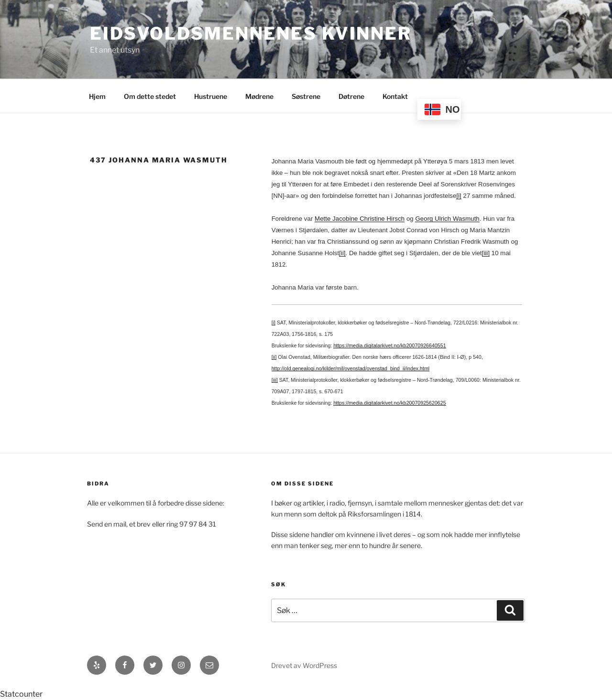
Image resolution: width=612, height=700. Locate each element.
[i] (459, 196)
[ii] (342, 253)
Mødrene (259, 96)
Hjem (97, 96)
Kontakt (395, 96)
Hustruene (211, 96)
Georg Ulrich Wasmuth (447, 219)
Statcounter (21, 694)
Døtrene (351, 96)
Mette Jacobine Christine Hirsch (360, 219)
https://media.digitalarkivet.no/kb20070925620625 (389, 403)
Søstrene (306, 96)
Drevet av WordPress (304, 665)
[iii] (486, 253)
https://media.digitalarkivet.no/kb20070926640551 (389, 345)
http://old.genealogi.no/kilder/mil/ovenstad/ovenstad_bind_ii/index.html (351, 368)
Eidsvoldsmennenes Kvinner (251, 33)
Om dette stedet (150, 96)
